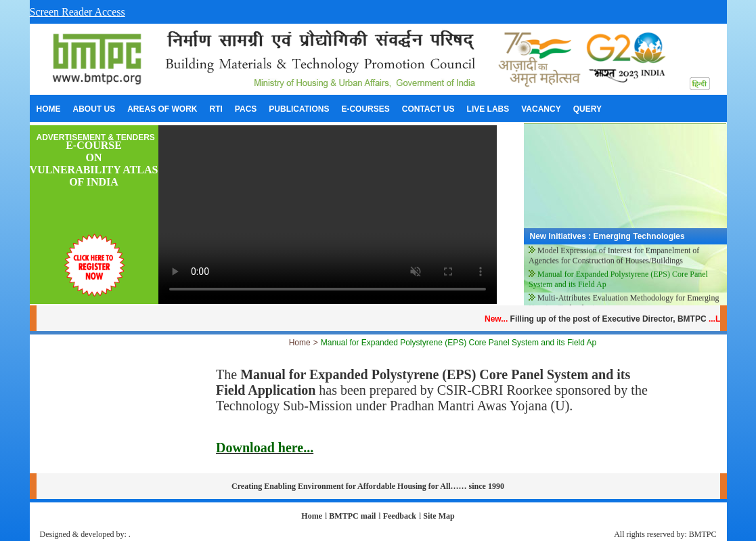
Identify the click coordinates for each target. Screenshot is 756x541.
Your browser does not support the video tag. (328, 215)
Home (300, 343)
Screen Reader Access (77, 12)
